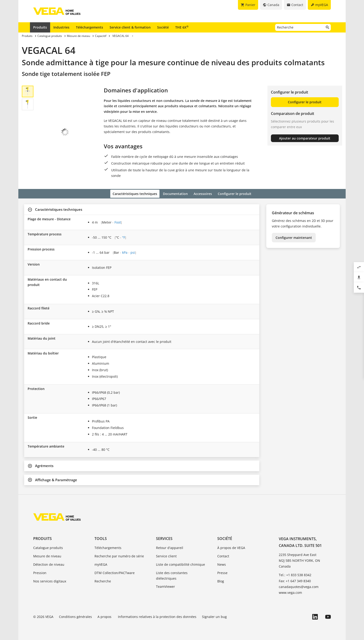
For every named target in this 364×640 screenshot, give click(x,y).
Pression (40, 572)
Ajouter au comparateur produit (305, 138)
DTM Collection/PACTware (115, 572)
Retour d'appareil (170, 547)
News (222, 564)
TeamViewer (166, 586)
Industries (61, 27)
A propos (105, 616)
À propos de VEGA (231, 547)
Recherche (103, 580)
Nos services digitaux (50, 580)
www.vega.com (290, 592)
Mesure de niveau (47, 556)
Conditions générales (75, 616)
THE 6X (182, 27)
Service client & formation (130, 27)
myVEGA (101, 564)
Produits (40, 27)
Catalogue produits (48, 547)
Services (164, 538)
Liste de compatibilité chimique (180, 564)
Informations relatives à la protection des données (157, 616)
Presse (222, 572)
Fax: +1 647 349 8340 (295, 580)
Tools (101, 538)
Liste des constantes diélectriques (172, 575)
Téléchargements (89, 27)
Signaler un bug (214, 616)
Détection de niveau (49, 564)
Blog (221, 580)
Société (163, 27)
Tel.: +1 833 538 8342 (295, 574)
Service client (166, 556)
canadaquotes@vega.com (299, 586)
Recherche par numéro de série (119, 556)
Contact (223, 556)
